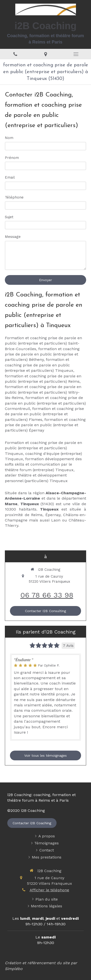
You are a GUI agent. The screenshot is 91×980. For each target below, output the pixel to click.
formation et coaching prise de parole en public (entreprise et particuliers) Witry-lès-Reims (43, 392)
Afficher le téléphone (49, 890)
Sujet (9, 217)
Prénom (12, 158)
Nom (9, 138)
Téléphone (14, 197)
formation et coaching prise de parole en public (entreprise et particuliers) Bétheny (42, 354)
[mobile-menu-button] (76, 54)
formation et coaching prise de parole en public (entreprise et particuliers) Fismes (44, 414)
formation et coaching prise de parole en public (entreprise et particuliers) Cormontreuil (45, 403)
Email (10, 177)
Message (13, 237)
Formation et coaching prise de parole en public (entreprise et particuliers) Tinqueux (43, 448)
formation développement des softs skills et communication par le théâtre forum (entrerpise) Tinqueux (43, 464)
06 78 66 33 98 (47, 595)
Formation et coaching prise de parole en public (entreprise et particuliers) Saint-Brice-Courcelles (43, 343)
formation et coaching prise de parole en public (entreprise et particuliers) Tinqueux (39, 365)
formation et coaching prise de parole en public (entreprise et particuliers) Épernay (45, 425)
